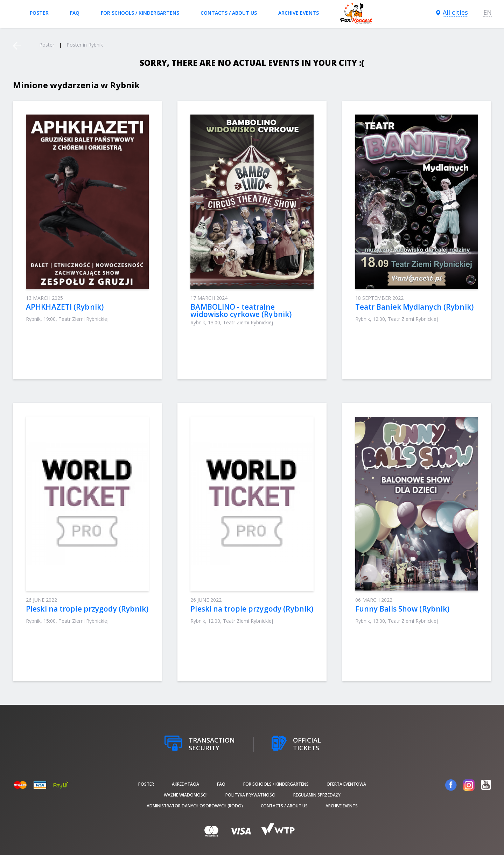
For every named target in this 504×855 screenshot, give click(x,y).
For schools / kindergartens (140, 13)
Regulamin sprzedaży (317, 795)
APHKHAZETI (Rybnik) (65, 307)
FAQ (75, 13)
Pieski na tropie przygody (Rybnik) (87, 609)
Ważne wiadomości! (186, 795)
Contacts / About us (229, 13)
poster (39, 13)
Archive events (299, 13)
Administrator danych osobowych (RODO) (195, 806)
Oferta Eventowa (346, 784)
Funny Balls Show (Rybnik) (402, 609)
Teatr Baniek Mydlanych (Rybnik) (414, 307)
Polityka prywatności (250, 795)
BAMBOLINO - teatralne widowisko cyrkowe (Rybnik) (241, 311)
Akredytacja (185, 784)
